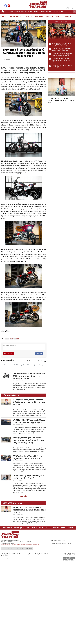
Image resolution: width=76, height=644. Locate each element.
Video (56, 12)
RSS (4, 548)
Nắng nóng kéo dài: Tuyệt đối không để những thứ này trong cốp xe (62, 60)
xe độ (12, 339)
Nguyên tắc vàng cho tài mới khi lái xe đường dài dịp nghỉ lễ (62, 54)
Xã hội (33, 12)
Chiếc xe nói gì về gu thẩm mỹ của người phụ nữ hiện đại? (28, 477)
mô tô (7, 339)
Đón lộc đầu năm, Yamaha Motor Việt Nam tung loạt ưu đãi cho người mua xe (30, 402)
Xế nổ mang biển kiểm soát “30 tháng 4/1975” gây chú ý (62, 44)
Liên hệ (61, 8)
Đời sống (27, 12)
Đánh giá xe (39, 16)
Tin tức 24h (20, 548)
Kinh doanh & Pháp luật (13, 12)
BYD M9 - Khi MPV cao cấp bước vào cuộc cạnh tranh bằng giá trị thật (29, 421)
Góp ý (66, 8)
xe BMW (17, 339)
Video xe (59, 16)
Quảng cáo (72, 8)
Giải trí (38, 12)
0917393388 (6, 556)
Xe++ (43, 12)
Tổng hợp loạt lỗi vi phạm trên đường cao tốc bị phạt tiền (61, 49)
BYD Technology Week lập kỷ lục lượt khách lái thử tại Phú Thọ (28, 457)
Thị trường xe (15, 16)
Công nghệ (49, 12)
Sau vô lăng (68, 16)
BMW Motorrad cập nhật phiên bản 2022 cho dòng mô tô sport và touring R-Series (29, 376)
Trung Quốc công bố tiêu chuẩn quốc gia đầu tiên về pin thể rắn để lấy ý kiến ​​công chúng (29, 440)
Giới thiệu (11, 548)
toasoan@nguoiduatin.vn (9, 558)
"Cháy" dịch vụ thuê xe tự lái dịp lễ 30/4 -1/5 (62, 66)
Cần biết (61, 12)
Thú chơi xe (29, 16)
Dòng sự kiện (61, 22)
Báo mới (29, 548)
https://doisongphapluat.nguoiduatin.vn (10, 540)
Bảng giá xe (49, 16)
